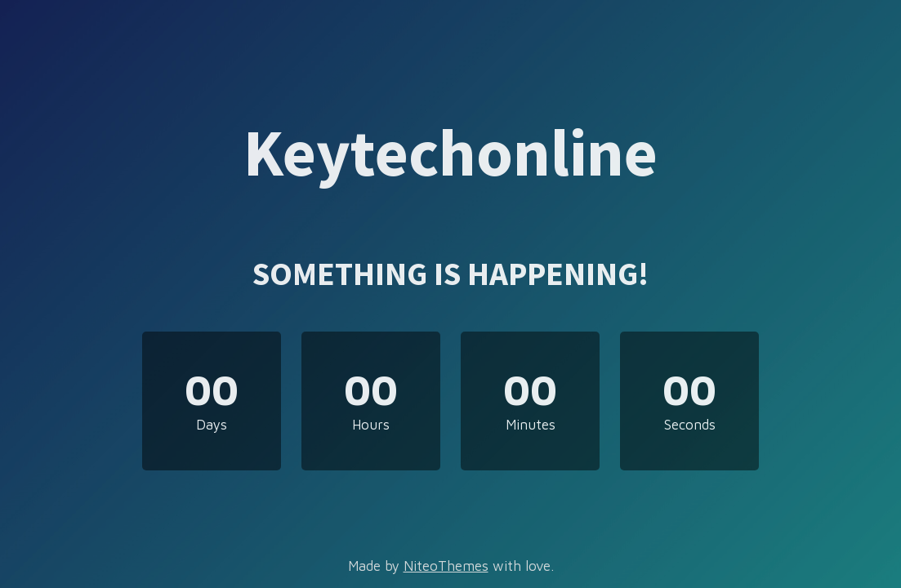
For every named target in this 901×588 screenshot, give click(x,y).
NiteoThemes (446, 566)
